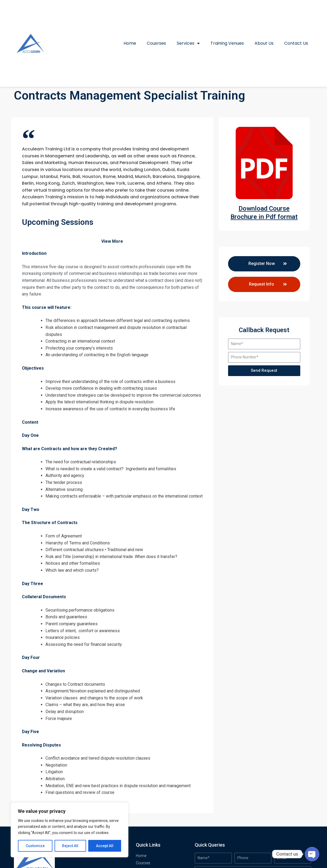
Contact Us (296, 43)
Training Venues (227, 43)
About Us (264, 43)
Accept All (105, 846)
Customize (35, 846)
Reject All (70, 846)
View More (112, 241)
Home (130, 43)
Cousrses (156, 43)
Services (188, 43)
